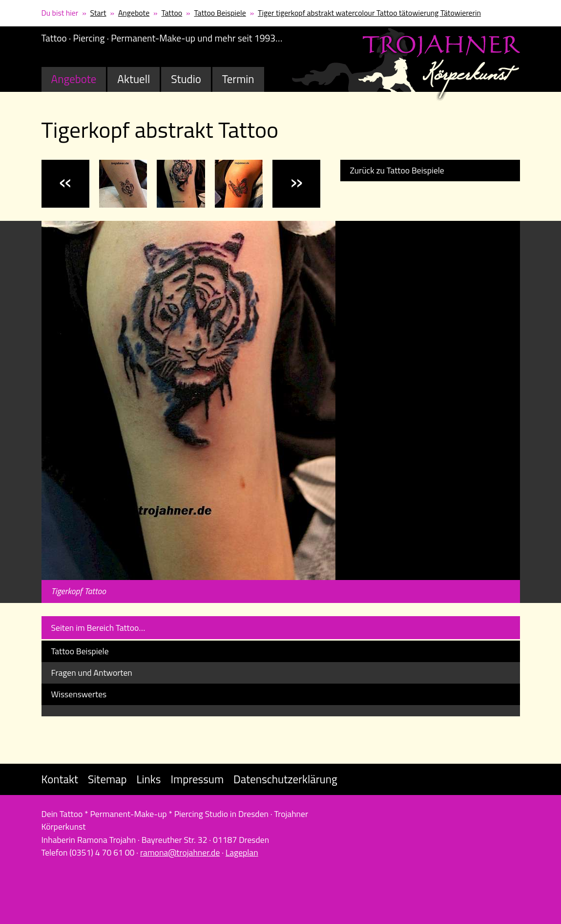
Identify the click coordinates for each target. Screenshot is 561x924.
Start (98, 13)
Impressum (197, 779)
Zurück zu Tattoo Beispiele (397, 170)
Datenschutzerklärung (285, 779)
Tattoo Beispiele (220, 13)
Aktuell (134, 79)
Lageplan (242, 852)
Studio (186, 79)
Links (149, 779)
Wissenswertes (79, 694)
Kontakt (60, 779)
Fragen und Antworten (92, 673)
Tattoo (172, 13)
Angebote (134, 13)
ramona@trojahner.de (180, 852)
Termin (238, 79)
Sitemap (107, 779)
